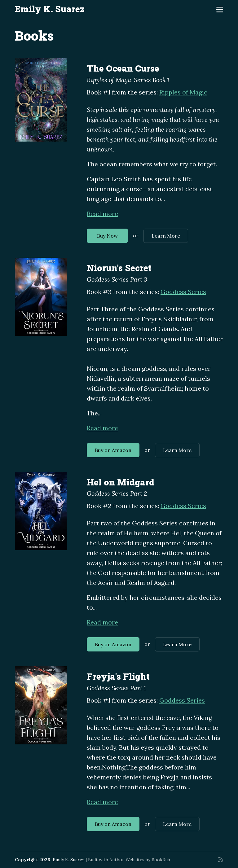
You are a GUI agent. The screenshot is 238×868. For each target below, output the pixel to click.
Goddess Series (183, 292)
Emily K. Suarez (50, 9)
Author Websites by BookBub (140, 860)
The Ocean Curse (123, 68)
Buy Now (107, 236)
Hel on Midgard (121, 482)
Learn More (166, 236)
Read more (102, 214)
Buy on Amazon (113, 450)
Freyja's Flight (118, 676)
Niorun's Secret (119, 268)
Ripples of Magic (183, 92)
